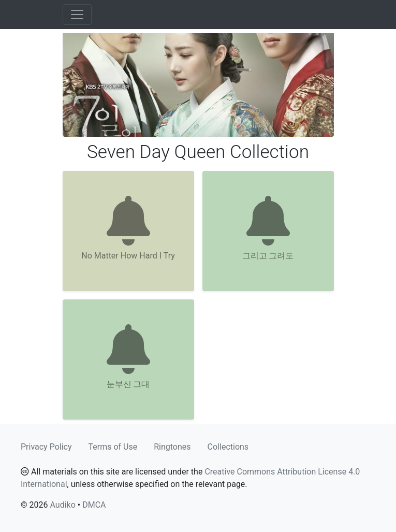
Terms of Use (113, 447)
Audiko (62, 505)
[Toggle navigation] (77, 15)
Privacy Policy (46, 447)
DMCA (94, 505)
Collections (228, 447)
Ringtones (172, 447)
